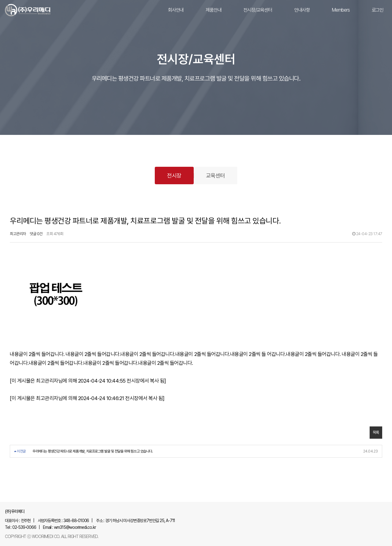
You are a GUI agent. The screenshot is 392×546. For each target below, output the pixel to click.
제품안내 (213, 10)
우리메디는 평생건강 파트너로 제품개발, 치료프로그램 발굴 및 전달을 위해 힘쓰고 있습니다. (93, 451)
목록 (376, 432)
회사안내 (176, 10)
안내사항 (302, 10)
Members (341, 10)
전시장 (174, 176)
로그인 (378, 10)
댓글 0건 (36, 234)
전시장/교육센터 (258, 10)
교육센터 (215, 176)
